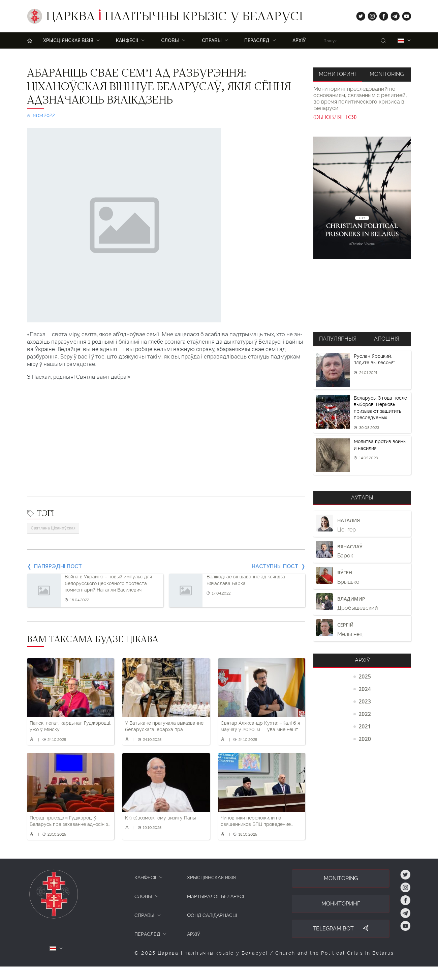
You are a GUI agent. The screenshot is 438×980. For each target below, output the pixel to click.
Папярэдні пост (58, 566)
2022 (365, 714)
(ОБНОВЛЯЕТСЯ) (335, 117)
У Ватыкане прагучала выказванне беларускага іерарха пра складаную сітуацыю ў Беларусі (164, 727)
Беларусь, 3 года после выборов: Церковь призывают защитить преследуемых (380, 408)
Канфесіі (127, 40)
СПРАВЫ (144, 915)
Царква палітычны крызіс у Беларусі (174, 18)
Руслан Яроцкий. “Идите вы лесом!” (374, 359)
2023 (365, 701)
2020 (365, 739)
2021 (365, 726)
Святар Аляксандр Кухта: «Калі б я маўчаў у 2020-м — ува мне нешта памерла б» (261, 727)
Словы (170, 40)
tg (393, 15)
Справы (212, 40)
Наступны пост (275, 566)
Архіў (299, 40)
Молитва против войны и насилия (380, 445)
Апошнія (387, 339)
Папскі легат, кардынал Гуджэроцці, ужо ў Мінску (70, 726)
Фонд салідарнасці (212, 915)
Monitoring (387, 74)
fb (382, 15)
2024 (365, 689)
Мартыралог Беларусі (215, 896)
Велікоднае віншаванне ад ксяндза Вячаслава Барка (246, 580)
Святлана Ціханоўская (53, 528)
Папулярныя (338, 339)
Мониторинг (338, 74)
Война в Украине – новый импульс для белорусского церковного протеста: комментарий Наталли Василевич (108, 583)
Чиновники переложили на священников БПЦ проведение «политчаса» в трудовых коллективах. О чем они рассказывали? (256, 822)
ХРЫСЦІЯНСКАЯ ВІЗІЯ (68, 40)
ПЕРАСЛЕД (257, 40)
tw (359, 15)
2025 (365, 676)
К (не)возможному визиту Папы (160, 818)
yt (404, 15)
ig (370, 15)
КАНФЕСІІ (145, 877)
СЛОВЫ (143, 896)
